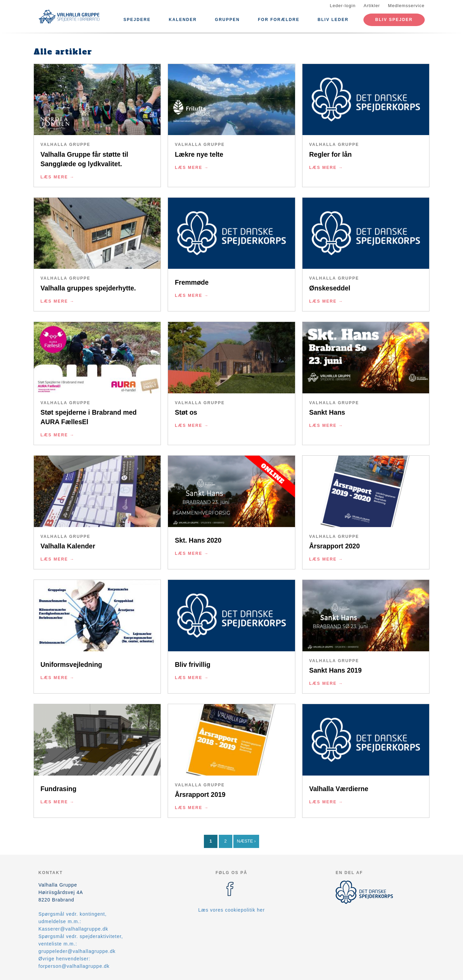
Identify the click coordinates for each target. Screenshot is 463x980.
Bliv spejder (394, 20)
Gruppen (227, 20)
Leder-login (343, 6)
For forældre (279, 20)
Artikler (372, 6)
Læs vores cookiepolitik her (231, 910)
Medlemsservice (406, 6)
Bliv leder (333, 20)
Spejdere (137, 20)
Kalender (183, 20)
